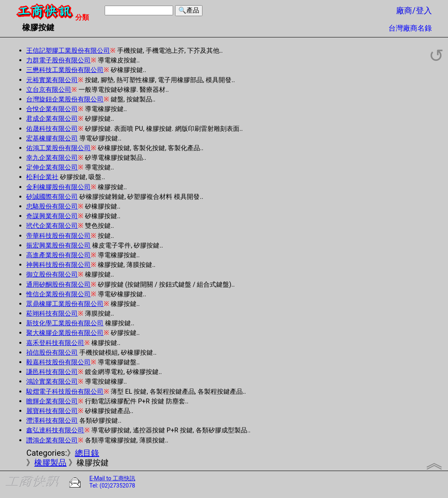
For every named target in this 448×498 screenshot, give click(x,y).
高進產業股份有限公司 (58, 255)
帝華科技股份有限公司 (58, 236)
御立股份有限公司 (52, 274)
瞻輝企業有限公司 (52, 401)
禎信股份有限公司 (52, 352)
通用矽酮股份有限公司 (58, 284)
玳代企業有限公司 (52, 226)
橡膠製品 (50, 463)
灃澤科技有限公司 (52, 421)
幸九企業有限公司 (52, 158)
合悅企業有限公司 (52, 109)
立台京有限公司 (49, 90)
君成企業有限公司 (52, 119)
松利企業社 (42, 177)
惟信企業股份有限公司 (58, 294)
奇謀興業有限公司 (52, 216)
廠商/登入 (414, 10)
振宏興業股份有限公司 (58, 245)
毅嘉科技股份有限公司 (58, 362)
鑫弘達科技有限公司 (55, 430)
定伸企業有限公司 (52, 167)
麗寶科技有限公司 (52, 411)
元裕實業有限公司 (52, 80)
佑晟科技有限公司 (52, 129)
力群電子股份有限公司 (58, 60)
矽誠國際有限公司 (52, 197)
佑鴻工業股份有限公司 (58, 148)
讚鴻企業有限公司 (52, 440)
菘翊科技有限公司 (52, 313)
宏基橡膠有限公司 (52, 138)
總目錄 (87, 453)
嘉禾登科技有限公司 (55, 343)
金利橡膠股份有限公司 (58, 187)
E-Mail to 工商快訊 (112, 478)
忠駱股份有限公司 (52, 206)
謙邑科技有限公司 (52, 372)
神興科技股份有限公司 (58, 265)
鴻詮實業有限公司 (52, 381)
